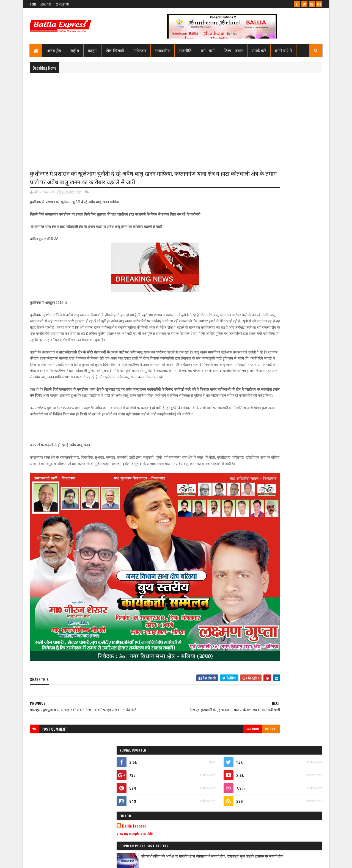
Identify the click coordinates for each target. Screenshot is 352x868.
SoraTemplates (50, 860)
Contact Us (62, 4)
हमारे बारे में (284, 50)
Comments (300, 377)
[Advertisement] (176, 117)
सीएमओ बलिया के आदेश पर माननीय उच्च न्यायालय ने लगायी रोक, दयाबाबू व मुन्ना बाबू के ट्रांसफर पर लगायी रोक (288, 284)
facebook (197, 732)
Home (33, 4)
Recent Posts (256, 377)
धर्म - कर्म (208, 50)
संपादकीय (163, 50)
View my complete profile (253, 256)
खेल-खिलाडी (115, 50)
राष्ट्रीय (75, 50)
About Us (46, 4)
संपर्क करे (259, 50)
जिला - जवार (233, 50)
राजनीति (185, 50)
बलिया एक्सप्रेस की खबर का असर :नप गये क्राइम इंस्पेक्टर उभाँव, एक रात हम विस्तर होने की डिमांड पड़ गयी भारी (290, 664)
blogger (216, 732)
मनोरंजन (140, 50)
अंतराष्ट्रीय (54, 50)
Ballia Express (252, 248)
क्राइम (93, 50)
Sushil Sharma (88, 860)
